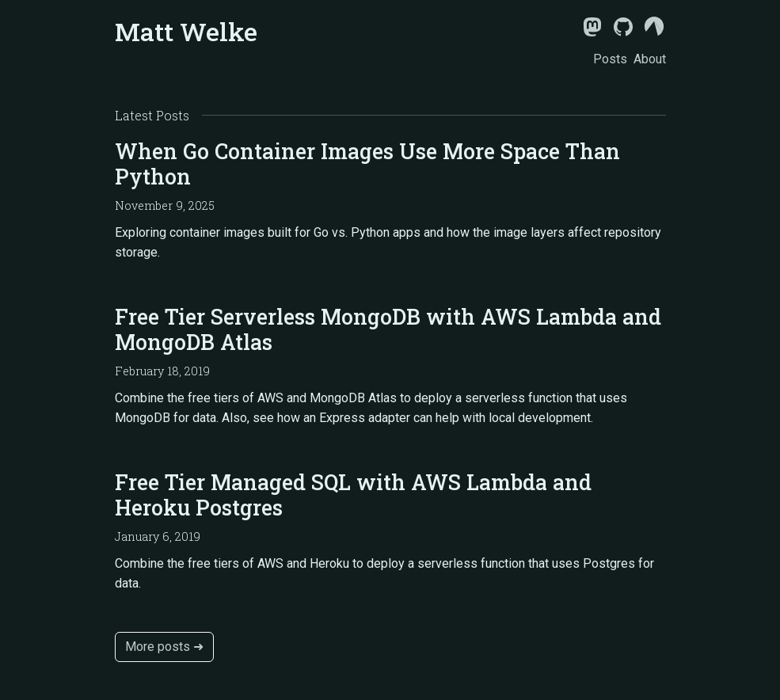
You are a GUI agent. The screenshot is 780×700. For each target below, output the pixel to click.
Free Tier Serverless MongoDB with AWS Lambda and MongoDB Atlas (388, 329)
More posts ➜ (164, 647)
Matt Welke (186, 31)
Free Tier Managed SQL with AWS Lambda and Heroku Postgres (353, 495)
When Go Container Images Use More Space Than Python (367, 164)
